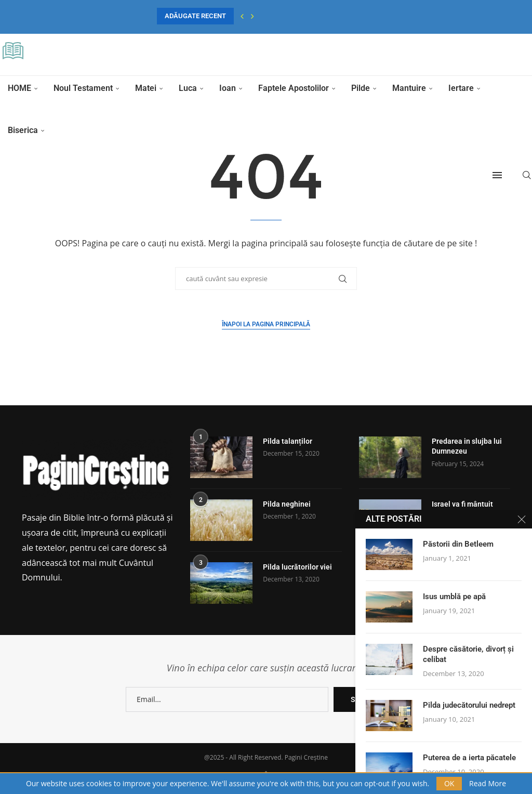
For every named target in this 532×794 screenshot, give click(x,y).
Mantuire (409, 88)
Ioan (228, 88)
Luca (188, 88)
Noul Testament (83, 88)
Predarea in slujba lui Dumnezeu (467, 446)
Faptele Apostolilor (294, 88)
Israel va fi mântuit (462, 504)
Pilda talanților (288, 441)
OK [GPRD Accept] (449, 783)
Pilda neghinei (287, 504)
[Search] (527, 175)
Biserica (23, 130)
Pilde (361, 88)
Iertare (461, 88)
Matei (146, 88)
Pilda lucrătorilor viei (297, 567)
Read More (488, 784)
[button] (242, 16)
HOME (19, 88)
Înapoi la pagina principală (266, 324)
